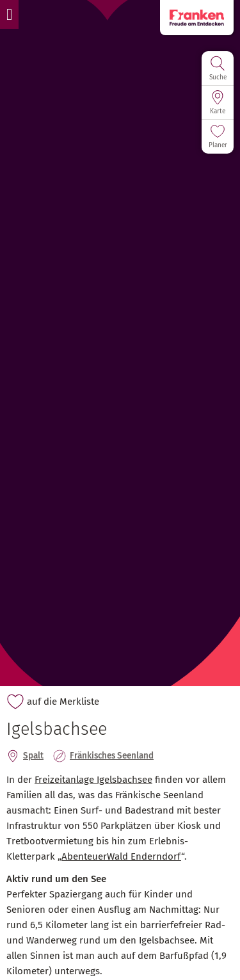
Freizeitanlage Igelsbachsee (93, 780)
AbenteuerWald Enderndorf (121, 856)
